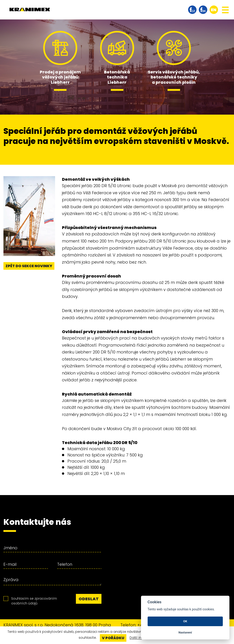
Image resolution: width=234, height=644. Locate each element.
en (214, 10)
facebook (192, 10)
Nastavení (185, 632)
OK (185, 621)
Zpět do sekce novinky (29, 266)
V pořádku (113, 638)
